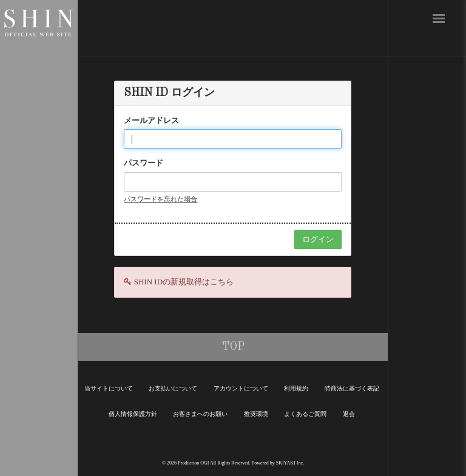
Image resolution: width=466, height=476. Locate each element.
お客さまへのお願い (200, 414)
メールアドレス (151, 120)
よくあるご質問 (305, 414)
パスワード (144, 163)
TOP (233, 347)
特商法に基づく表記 (352, 388)
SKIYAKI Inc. (290, 463)
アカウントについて (241, 388)
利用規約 (296, 388)
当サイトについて (109, 388)
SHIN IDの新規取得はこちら (184, 282)
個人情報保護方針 (133, 414)
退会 (349, 414)
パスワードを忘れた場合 (160, 199)
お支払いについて (173, 388)
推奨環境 (256, 414)
